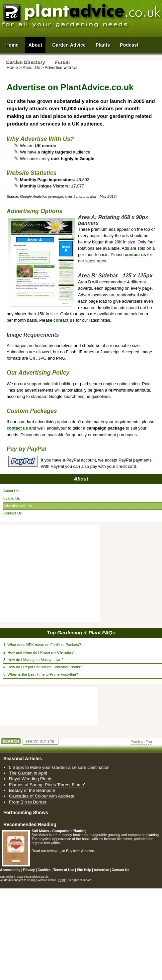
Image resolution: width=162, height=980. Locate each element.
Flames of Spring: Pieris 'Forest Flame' (47, 785)
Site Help (84, 870)
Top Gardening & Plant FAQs (81, 633)
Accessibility (10, 870)
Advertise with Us (18, 506)
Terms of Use (64, 870)
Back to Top (142, 742)
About (81, 479)
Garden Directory (25, 62)
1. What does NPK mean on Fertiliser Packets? (42, 645)
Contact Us (12, 513)
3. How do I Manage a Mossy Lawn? (33, 660)
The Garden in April (28, 773)
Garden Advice (69, 45)
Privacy (30, 870)
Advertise (102, 870)
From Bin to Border (28, 802)
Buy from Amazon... (81, 851)
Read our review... (46, 851)
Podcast (129, 45)
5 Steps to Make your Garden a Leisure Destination (59, 767)
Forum (62, 62)
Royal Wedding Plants (31, 779)
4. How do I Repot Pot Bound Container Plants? (43, 667)
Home (12, 45)
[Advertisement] (51, 574)
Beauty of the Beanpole (32, 790)
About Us (11, 491)
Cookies (44, 870)
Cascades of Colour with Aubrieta (42, 796)
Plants (103, 45)
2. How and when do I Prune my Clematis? (39, 652)
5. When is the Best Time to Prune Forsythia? (41, 674)
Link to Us (12, 498)
